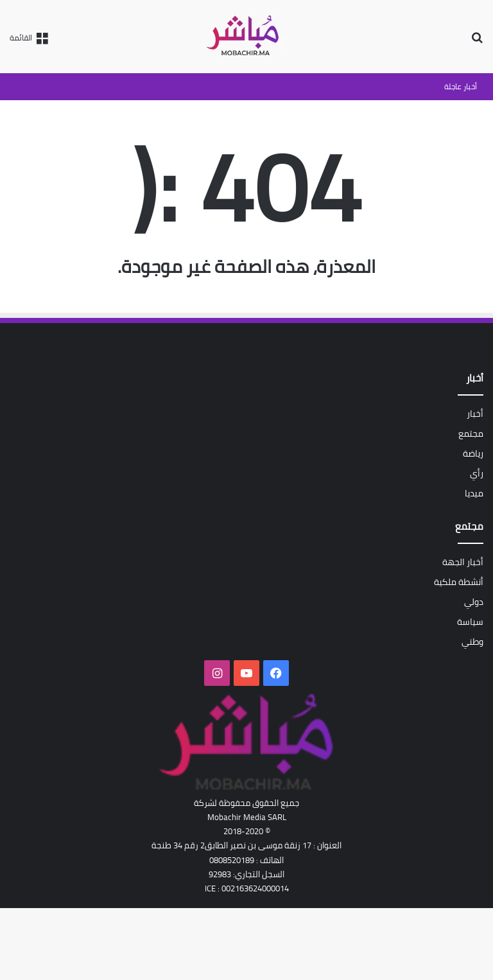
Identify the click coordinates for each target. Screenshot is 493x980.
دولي (474, 602)
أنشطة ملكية (459, 582)
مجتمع (471, 433)
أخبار (475, 414)
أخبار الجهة (463, 562)
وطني (472, 642)
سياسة (470, 622)
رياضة (473, 453)
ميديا (474, 493)
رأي (477, 473)
